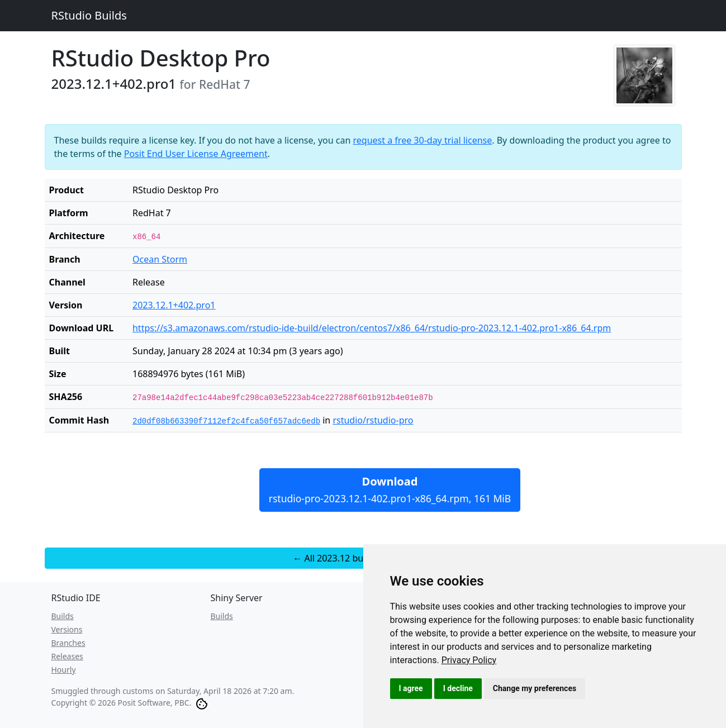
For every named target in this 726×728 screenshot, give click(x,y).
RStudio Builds (89, 15)
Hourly (64, 670)
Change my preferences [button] (535, 688)
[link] (469, 660)
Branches (68, 643)
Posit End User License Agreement (196, 154)
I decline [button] (458, 688)
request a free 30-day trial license (423, 140)
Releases (67, 656)
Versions (67, 629)
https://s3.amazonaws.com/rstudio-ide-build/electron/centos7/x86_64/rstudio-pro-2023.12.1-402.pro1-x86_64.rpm (372, 328)
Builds (63, 616)
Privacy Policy (469, 660)
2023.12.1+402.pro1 (174, 305)
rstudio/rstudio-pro (373, 420)
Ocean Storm (160, 259)
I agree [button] (411, 688)
